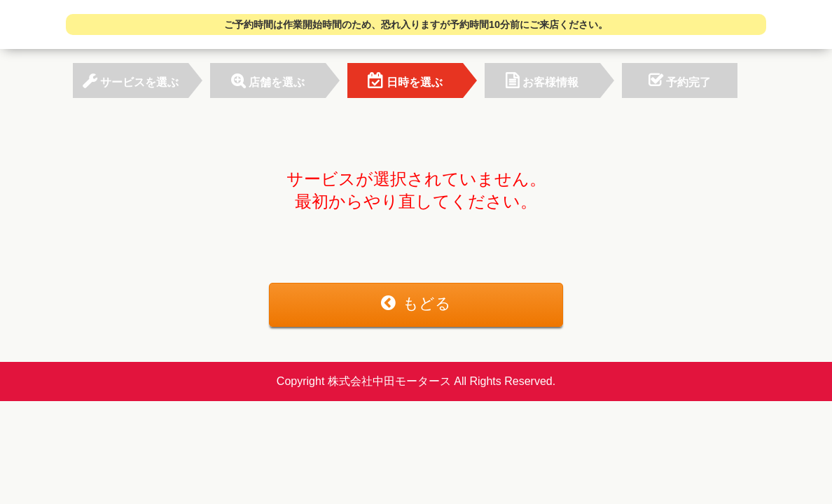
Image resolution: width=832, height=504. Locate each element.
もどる (416, 303)
